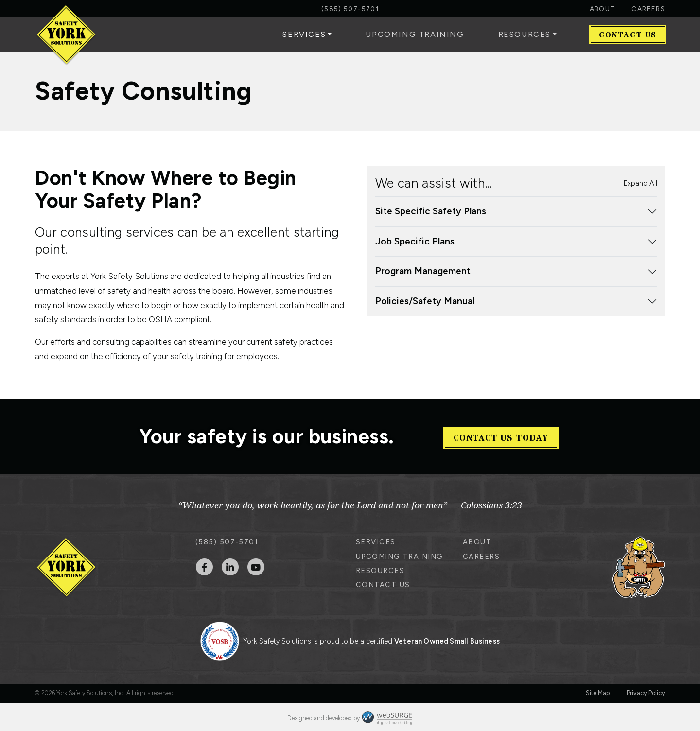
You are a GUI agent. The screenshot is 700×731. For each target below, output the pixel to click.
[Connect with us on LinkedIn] (230, 565)
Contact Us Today (501, 435)
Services (304, 34)
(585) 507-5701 (350, 9)
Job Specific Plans (415, 241)
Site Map (598, 691)
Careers (648, 9)
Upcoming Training (415, 34)
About (603, 9)
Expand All (640, 183)
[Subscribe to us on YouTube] (256, 565)
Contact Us (628, 35)
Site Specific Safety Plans (431, 211)
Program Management (423, 271)
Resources (525, 34)
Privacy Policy (646, 691)
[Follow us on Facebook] (204, 565)
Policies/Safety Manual (425, 301)
